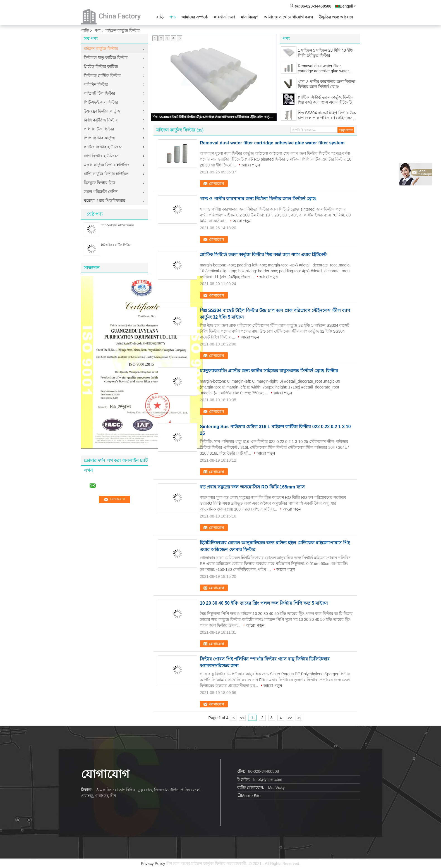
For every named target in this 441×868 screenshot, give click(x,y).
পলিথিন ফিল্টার (96, 84)
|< (233, 718)
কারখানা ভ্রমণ (224, 17)
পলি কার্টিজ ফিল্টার (99, 129)
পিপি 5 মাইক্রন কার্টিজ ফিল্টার (117, 225)
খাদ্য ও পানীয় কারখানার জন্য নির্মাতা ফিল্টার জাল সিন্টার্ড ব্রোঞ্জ (327, 84)
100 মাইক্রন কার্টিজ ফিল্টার (116, 245)
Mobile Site (249, 796)
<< (242, 718)
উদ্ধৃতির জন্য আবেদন (336, 17)
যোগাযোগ (217, 184)
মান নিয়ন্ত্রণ (250, 17)
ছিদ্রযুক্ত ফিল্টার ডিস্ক (100, 183)
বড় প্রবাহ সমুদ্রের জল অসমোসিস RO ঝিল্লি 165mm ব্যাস (252, 487)
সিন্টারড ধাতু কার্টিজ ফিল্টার (106, 58)
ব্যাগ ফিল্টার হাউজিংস (101, 156)
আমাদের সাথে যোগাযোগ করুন (289, 17)
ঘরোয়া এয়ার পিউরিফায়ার (105, 201)
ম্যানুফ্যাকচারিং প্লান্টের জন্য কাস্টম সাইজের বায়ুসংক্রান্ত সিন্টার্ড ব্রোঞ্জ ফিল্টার (269, 371)
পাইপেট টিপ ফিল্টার (100, 93)
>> (290, 718)
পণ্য (172, 17)
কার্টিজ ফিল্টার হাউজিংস (103, 147)
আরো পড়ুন (251, 165)
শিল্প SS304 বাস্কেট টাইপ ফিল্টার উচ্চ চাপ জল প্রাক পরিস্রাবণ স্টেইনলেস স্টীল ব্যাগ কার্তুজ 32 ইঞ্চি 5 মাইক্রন (214, 117)
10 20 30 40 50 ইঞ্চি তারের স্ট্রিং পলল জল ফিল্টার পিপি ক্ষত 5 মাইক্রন (264, 603)
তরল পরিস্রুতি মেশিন (101, 192)
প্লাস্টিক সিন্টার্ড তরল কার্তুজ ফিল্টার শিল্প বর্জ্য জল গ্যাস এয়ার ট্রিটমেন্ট (326, 100)
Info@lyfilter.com (268, 779)
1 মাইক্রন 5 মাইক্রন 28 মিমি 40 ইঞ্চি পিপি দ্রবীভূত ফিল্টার (326, 53)
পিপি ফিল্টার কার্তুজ (99, 138)
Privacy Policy (153, 864)
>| (299, 718)
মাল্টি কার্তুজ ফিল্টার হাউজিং (106, 174)
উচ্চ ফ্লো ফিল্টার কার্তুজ (102, 111)
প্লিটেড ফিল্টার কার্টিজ (101, 66)
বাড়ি (160, 17)
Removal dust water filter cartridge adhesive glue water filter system (323, 69)
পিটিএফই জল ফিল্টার (101, 102)
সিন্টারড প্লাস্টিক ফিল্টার (102, 75)
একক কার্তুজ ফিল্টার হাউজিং (107, 165)
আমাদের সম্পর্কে (195, 17)
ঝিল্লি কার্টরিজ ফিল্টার (101, 120)
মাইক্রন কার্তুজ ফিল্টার (101, 49)
